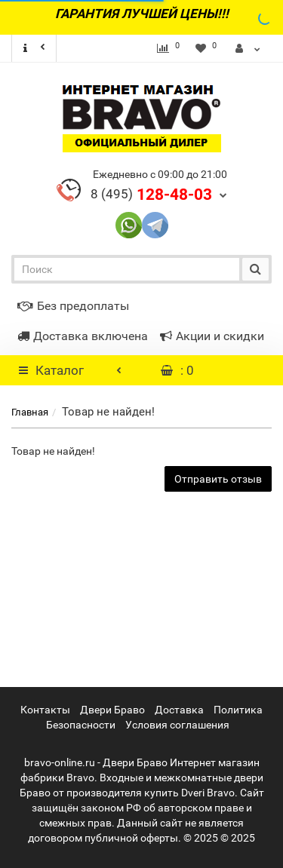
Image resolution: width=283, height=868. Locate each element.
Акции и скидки (212, 336)
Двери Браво (112, 710)
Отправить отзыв (218, 479)
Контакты (45, 710)
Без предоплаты (73, 306)
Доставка (179, 710)
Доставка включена (83, 336)
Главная (30, 412)
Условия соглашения (177, 725)
